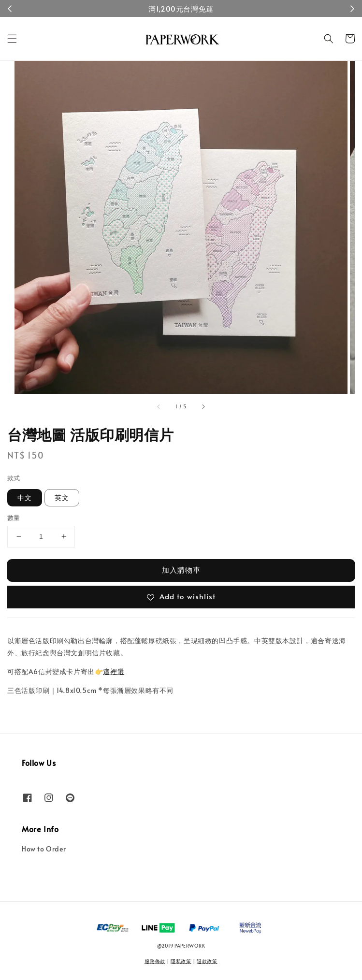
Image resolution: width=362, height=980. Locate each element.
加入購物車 (181, 569)
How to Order (44, 849)
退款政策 (207, 961)
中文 (25, 497)
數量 (14, 518)
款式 (14, 478)
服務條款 (155, 961)
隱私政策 (181, 961)
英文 (62, 497)
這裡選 (114, 671)
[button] (12, 39)
